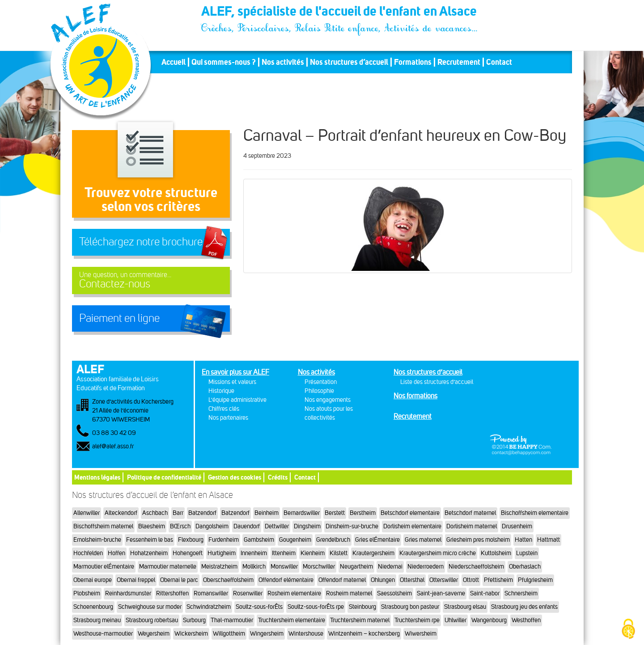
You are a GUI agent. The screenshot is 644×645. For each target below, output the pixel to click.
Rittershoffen (172, 593)
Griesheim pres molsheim (478, 540)
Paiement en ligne (119, 318)
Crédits (278, 477)
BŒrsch (180, 526)
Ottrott (471, 580)
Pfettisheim (498, 580)
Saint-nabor (485, 593)
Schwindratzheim (209, 607)
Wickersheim (191, 634)
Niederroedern (426, 567)
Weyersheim (154, 634)
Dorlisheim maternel (472, 526)
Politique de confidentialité (164, 477)
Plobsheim (87, 593)
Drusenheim (517, 526)
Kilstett (339, 553)
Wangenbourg (489, 620)
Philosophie (319, 391)
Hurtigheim (222, 553)
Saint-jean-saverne (441, 593)
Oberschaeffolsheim (228, 580)
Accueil (174, 62)
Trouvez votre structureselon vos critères (151, 199)
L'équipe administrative (237, 400)
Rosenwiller (248, 593)
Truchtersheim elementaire (292, 620)
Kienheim (313, 553)
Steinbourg (362, 607)
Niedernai (390, 567)
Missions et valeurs (232, 382)
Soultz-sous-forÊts (259, 607)
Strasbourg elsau (465, 607)
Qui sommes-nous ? (224, 62)
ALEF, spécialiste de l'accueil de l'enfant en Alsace (340, 13)
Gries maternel (423, 540)
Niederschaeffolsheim (476, 567)
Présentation (321, 382)
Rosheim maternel (349, 593)
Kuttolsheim (496, 553)
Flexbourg (191, 540)
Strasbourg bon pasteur (410, 607)
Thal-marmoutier (232, 620)
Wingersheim (267, 634)
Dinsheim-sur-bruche (352, 526)
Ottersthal (412, 580)
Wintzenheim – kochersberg (364, 634)
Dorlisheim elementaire (412, 526)
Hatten (523, 540)
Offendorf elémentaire (286, 580)
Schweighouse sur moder (150, 607)
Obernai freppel (136, 580)
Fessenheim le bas (150, 540)
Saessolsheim (394, 593)
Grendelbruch (333, 540)
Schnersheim (521, 593)
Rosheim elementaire (294, 593)
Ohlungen (383, 580)
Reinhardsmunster (128, 593)
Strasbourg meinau (97, 620)
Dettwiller (277, 526)
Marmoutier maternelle (168, 567)
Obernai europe (93, 580)
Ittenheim (284, 553)
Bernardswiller (302, 513)
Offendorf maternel (342, 580)
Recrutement (459, 62)
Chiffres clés (224, 409)
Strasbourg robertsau (152, 620)
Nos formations (415, 396)
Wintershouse (306, 634)
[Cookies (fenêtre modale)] (628, 630)
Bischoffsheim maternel (103, 526)
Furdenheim (224, 540)
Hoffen (117, 553)
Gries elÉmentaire (377, 540)
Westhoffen (526, 620)
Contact (499, 62)
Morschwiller (319, 567)
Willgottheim (229, 634)
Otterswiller (444, 580)
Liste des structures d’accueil (437, 382)
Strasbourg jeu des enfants (524, 607)
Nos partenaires (228, 418)
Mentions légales (97, 477)
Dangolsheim (212, 526)
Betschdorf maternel (470, 513)
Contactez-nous (151, 280)
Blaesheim (152, 526)
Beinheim (267, 513)
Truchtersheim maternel (360, 620)
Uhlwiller (455, 620)
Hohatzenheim (149, 553)
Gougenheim (295, 540)
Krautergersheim (373, 553)
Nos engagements (328, 400)
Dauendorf (247, 526)
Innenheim (254, 553)
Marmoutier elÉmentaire (104, 567)
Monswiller (284, 567)
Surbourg (194, 620)
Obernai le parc (179, 580)
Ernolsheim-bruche (97, 540)
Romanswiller (211, 593)
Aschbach (155, 513)
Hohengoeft (188, 553)
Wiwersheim (421, 634)
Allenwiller (87, 513)
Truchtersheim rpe (417, 620)
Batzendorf (202, 513)
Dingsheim (307, 526)
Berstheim (363, 513)
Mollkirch (254, 567)
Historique (221, 391)
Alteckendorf (121, 513)
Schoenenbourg (93, 607)
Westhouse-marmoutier (103, 634)
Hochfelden (88, 553)
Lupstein (527, 553)
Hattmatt (549, 540)
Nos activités (283, 62)
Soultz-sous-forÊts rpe (316, 607)
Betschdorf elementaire (410, 513)
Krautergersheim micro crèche (438, 553)
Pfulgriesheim (535, 580)
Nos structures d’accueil (349, 62)
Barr (178, 513)
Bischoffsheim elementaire (535, 513)
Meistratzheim (219, 567)
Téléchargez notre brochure (141, 242)
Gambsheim (259, 540)
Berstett (335, 513)
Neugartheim (356, 567)
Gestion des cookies (235, 477)
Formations (413, 62)
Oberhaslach (525, 567)
